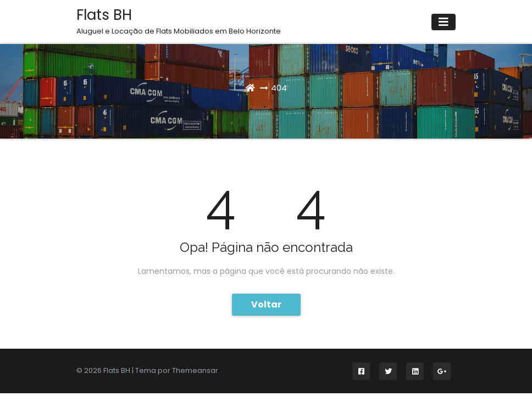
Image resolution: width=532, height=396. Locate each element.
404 (279, 88)
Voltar (266, 304)
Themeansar (195, 370)
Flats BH (179, 21)
